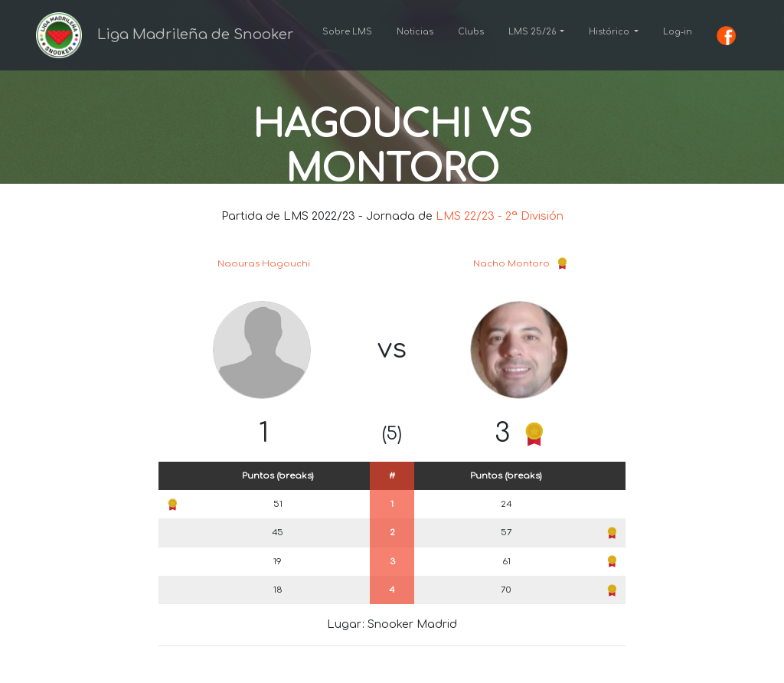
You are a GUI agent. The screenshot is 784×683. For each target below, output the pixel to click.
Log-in (678, 32)
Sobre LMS (347, 32)
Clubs (471, 32)
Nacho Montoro (511, 264)
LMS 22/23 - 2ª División (500, 216)
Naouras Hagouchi (264, 264)
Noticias (415, 32)
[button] (537, 32)
